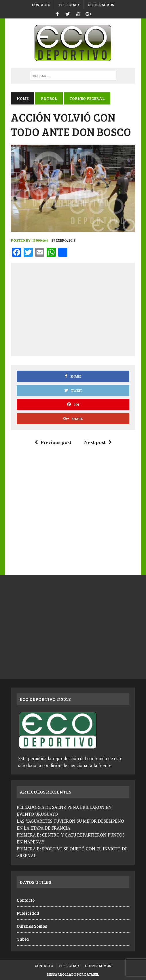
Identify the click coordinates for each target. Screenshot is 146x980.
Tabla (23, 939)
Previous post (53, 442)
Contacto (41, 5)
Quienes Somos (101, 5)
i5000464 (40, 240)
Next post (98, 442)
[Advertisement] (81, 308)
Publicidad (69, 5)
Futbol (49, 98)
